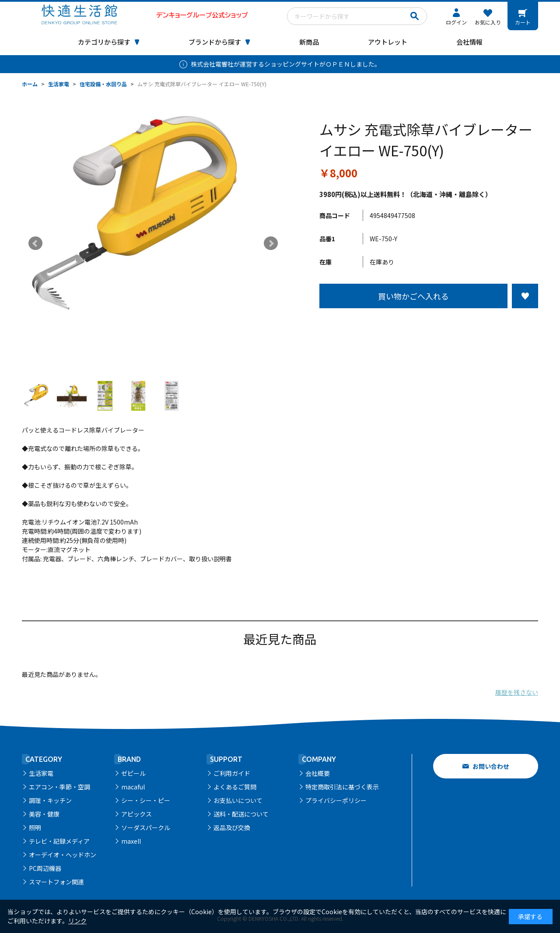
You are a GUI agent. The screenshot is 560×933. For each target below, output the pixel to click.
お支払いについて (238, 800)
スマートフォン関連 (56, 882)
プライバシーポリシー (336, 800)
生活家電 (41, 773)
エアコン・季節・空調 (59, 787)
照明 (35, 827)
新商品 (309, 42)
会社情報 (469, 42)
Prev (35, 243)
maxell (131, 841)
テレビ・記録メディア (59, 841)
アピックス (136, 814)
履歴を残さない (517, 692)
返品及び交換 (232, 827)
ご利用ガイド (232, 773)
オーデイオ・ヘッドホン (63, 855)
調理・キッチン (50, 800)
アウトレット (388, 42)
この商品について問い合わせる (429, 324)
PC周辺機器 (45, 868)
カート (523, 22)
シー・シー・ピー (146, 800)
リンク (77, 921)
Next (271, 243)
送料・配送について (241, 814)
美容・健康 (44, 814)
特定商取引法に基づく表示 (342, 787)
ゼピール (133, 773)
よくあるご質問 (235, 787)
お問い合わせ (491, 766)
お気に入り (488, 22)
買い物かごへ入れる (413, 296)
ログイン (456, 22)
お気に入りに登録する (525, 296)
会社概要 (318, 773)
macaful (133, 787)
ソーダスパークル (146, 827)
